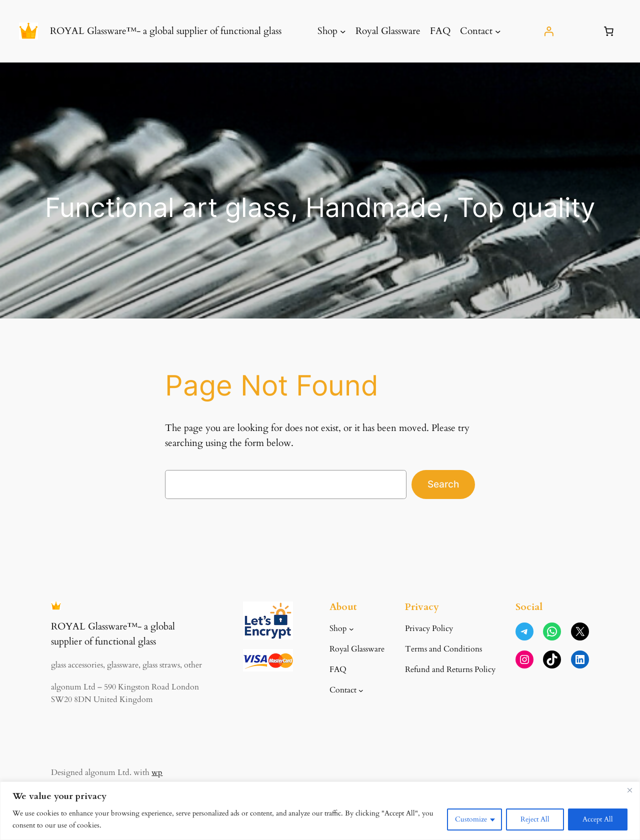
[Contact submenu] (498, 31)
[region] (320, 811)
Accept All (598, 819)
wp (157, 772)
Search (443, 484)
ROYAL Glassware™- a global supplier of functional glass (166, 31)
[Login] (549, 31)
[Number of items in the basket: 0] (609, 31)
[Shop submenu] (343, 31)
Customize (471, 819)
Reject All (535, 819)
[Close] (629, 790)
